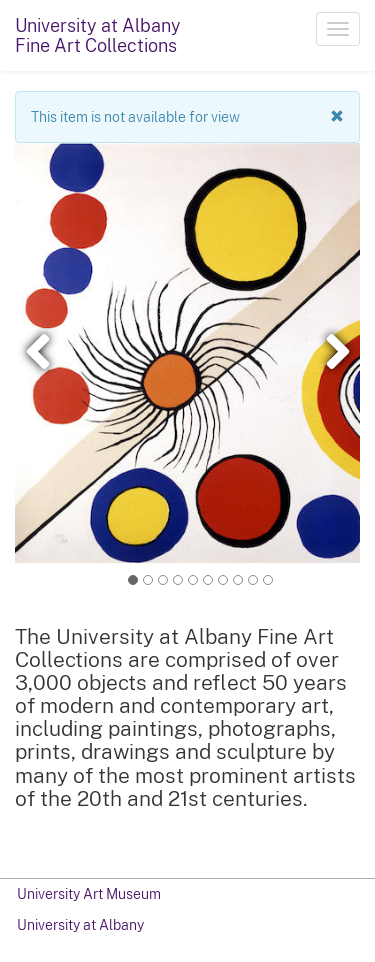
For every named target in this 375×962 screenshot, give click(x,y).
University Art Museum (89, 894)
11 (268, 580)
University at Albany (80, 925)
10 (252, 579)
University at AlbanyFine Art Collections (98, 35)
